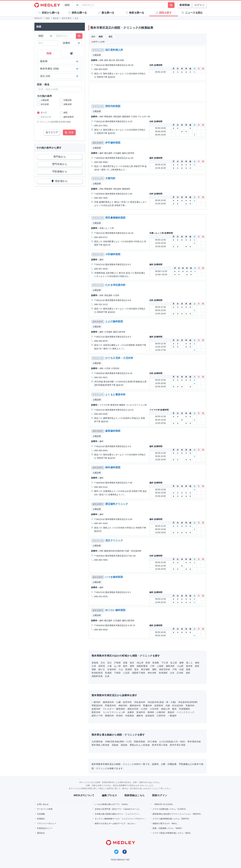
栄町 (188, 673)
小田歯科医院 (113, 254)
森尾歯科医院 (113, 431)
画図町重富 (142, 666)
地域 (49, 53)
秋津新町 (163, 673)
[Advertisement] (148, 92)
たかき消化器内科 (115, 285)
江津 (94, 666)
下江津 (165, 663)
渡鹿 (188, 669)
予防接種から (60, 171)
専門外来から (60, 164)
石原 (107, 676)
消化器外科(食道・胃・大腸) (162, 702)
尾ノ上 (189, 663)
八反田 (126, 673)
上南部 (160, 666)
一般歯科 (172, 716)
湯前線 (124, 745)
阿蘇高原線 (140, 742)
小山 (121, 669)
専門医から (60, 157)
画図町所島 (97, 676)
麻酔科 (140, 716)
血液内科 (96, 709)
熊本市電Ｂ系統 (178, 745)
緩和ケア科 (97, 716)
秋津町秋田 (97, 673)
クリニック (98, 50)
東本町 (189, 666)
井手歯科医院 (113, 143)
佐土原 (174, 663)
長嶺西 (108, 673)
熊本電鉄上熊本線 (101, 745)
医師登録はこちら (135, 795)
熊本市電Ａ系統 (160, 745)
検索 (69, 132)
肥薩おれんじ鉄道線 (140, 745)
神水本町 (152, 673)
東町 (197, 666)
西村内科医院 (113, 106)
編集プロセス (110, 795)
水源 (181, 669)
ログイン (200, 5)
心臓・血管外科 (124, 702)
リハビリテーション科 (114, 712)
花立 (110, 663)
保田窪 (102, 666)
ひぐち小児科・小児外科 (119, 358)
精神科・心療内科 (156, 712)
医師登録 (185, 5)
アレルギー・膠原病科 (114, 709)
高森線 (115, 745)
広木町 (180, 673)
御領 (197, 663)
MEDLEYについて (84, 795)
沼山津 (140, 663)
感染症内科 (133, 709)
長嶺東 (156, 663)
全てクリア (52, 132)
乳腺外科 (190, 705)
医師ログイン (160, 795)
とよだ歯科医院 (114, 321)
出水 (172, 673)
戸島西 (117, 663)
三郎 (152, 666)
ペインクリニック (186, 712)
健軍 (182, 663)
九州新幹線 (97, 742)
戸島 (175, 669)
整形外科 (96, 712)
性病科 (120, 716)
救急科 (171, 712)
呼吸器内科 (97, 705)
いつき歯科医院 (114, 577)
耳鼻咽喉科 (184, 709)
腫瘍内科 (109, 716)
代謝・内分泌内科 (174, 705)
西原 (148, 663)
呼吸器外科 (111, 705)
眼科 (174, 709)
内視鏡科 (130, 716)
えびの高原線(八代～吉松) (172, 742)
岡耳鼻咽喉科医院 (115, 218)
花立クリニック (114, 540)
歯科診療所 (98, 143)
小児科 (144, 709)
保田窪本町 (165, 669)
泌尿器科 (159, 705)
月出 (103, 663)
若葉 (125, 663)
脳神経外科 (135, 705)
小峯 (110, 666)
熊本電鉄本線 (194, 742)
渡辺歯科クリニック (117, 504)
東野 (132, 666)
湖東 (94, 669)
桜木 (132, 663)
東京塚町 (146, 669)
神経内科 (123, 705)
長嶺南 (95, 663)
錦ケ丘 (102, 669)
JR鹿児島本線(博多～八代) (118, 742)
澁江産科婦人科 (114, 50)
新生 (137, 669)
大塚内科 (110, 178)
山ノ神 (117, 666)
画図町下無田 (139, 673)
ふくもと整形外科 (115, 394)
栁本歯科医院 (113, 467)
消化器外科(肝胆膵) (188, 702)
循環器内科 (108, 702)
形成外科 (141, 712)
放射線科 (150, 716)
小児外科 (154, 709)
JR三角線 (152, 742)
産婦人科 (166, 709)
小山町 (180, 666)
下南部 (117, 673)
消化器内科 (140, 702)
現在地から (60, 181)
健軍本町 (170, 666)
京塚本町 (112, 669)
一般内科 (96, 702)
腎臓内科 (148, 705)
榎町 (155, 669)
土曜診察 (97, 55)
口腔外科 (161, 716)
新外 (125, 666)
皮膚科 (131, 712)
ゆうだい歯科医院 (115, 610)
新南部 (129, 669)
